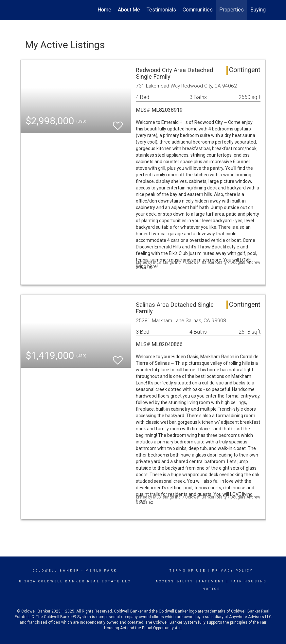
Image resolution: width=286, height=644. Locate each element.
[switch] (118, 123)
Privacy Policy (232, 571)
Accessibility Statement (190, 581)
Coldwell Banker (56, 571)
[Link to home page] (24, 10)
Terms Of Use (188, 571)
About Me (129, 10)
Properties (232, 10)
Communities (198, 10)
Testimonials (161, 10)
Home (104, 10)
